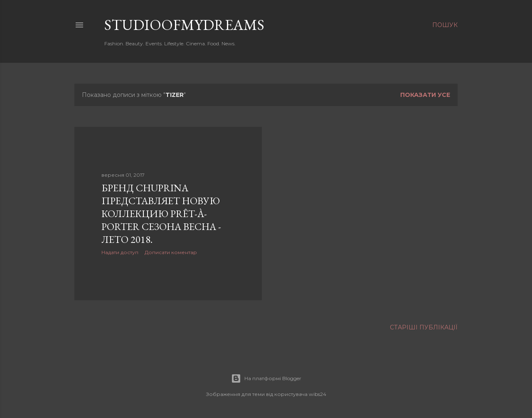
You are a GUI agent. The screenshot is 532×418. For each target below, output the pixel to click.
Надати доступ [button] (120, 252)
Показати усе (425, 95)
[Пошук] (445, 25)
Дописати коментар (171, 252)
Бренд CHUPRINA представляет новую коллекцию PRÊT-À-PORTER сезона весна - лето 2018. (161, 214)
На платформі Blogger (266, 378)
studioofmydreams (184, 25)
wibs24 (318, 394)
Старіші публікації (424, 327)
